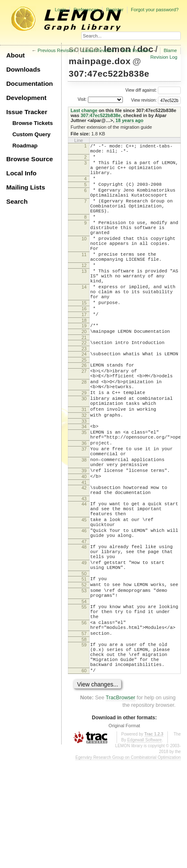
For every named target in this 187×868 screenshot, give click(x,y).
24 (84, 398)
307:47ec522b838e (109, 74)
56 (84, 719)
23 (84, 392)
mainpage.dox (100, 61)
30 (84, 451)
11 (84, 279)
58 (84, 739)
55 (84, 699)
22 (84, 385)
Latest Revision (98, 50)
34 (84, 484)
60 (84, 777)
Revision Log (164, 57)
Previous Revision (56, 50)
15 (84, 339)
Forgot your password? (155, 10)
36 (84, 504)
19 (84, 366)
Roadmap (25, 146)
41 (84, 552)
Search (17, 201)
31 (84, 464)
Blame (170, 50)
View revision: (144, 100)
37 (84, 511)
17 (84, 353)
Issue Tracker (27, 112)
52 (84, 673)
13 (84, 300)
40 (84, 545)
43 (84, 571)
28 (84, 431)
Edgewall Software (144, 847)
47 (84, 623)
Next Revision (136, 50)
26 (84, 410)
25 (84, 405)
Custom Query (32, 134)
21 (84, 380)
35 (84, 491)
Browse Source (30, 159)
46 (84, 609)
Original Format (125, 833)
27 (84, 417)
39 (84, 538)
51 (84, 666)
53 (84, 681)
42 (84, 558)
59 (84, 745)
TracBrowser (121, 805)
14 (84, 319)
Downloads (23, 69)
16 (84, 346)
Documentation (30, 84)
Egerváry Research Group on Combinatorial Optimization (128, 865)
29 (84, 444)
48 (84, 628)
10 (84, 260)
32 (84, 471)
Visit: (82, 99)
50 (84, 661)
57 (84, 732)
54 (84, 694)
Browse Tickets (33, 123)
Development (26, 98)
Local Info (21, 173)
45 (84, 596)
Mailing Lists (26, 187)
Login (60, 10)
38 (84, 525)
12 (84, 293)
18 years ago (129, 120)
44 (84, 576)
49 (84, 648)
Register (115, 10)
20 (84, 373)
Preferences (86, 10)
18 (84, 360)
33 (84, 479)
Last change (84, 110)
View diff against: (153, 90)
